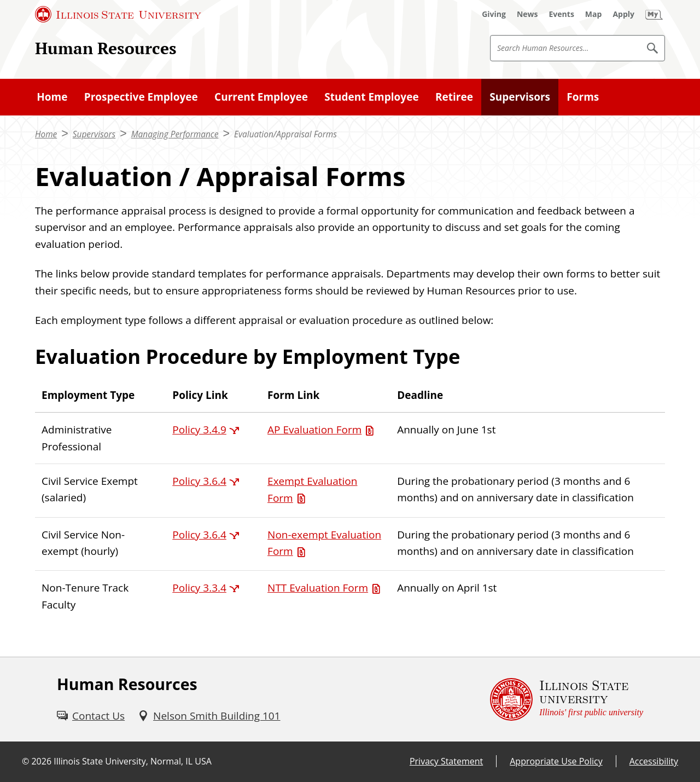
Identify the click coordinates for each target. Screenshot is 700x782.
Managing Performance (175, 134)
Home (52, 97)
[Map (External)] (594, 14)
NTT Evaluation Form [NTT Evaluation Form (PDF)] (318, 588)
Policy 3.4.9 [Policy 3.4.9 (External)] (199, 430)
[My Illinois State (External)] (654, 14)
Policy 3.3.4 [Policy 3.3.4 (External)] (199, 588)
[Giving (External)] (494, 14)
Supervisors (520, 97)
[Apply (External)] (623, 14)
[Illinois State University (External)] (118, 14)
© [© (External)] (25, 761)
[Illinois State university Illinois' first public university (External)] (567, 699)
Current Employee (261, 97)
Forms (583, 97)
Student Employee (371, 97)
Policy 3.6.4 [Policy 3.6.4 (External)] (199, 481)
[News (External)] (527, 14)
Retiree (454, 97)
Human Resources (106, 48)
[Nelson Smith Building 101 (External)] (209, 716)
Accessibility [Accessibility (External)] (654, 761)
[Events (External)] (562, 14)
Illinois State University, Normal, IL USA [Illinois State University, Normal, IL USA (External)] (133, 761)
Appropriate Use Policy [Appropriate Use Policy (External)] (556, 761)
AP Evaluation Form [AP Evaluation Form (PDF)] (314, 430)
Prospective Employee (141, 97)
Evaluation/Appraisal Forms (285, 134)
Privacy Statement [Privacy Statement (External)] (446, 761)
